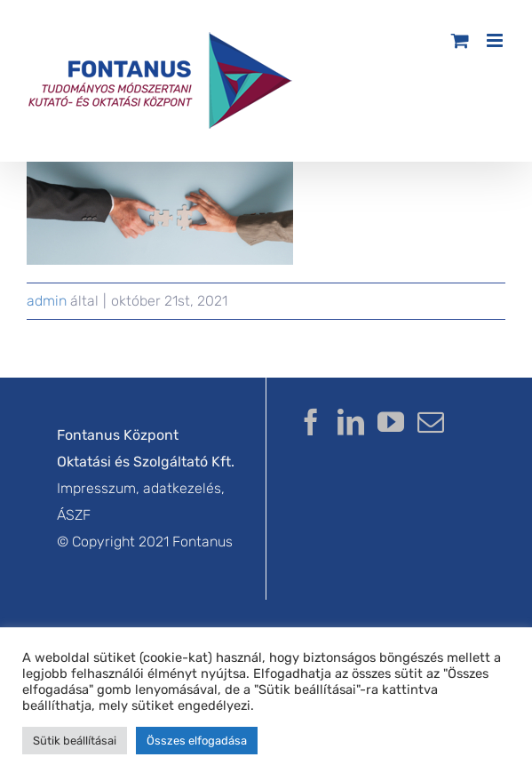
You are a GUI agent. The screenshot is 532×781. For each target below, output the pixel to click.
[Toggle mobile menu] (496, 40)
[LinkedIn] (351, 422)
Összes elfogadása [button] (197, 741)
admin (47, 301)
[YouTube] (391, 422)
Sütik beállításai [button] (75, 741)
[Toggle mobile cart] (460, 40)
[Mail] (431, 422)
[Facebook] (311, 422)
